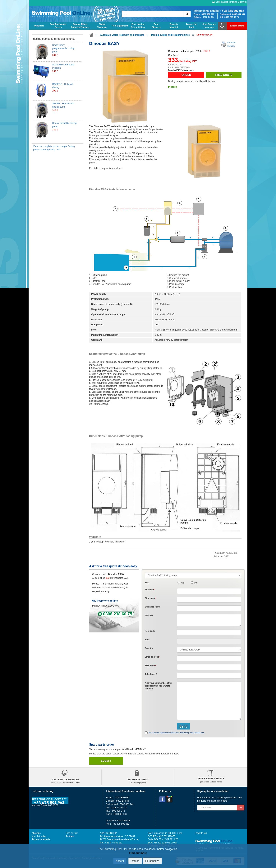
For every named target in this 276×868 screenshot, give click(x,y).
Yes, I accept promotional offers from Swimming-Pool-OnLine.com (176, 733)
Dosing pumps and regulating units (170, 35)
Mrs (183, 583)
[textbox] (209, 632)
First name (150, 598)
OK (241, 808)
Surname (150, 589)
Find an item (72, 833)
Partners (70, 836)
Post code (150, 631)
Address (149, 615)
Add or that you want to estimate (159, 686)
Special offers (237, 26)
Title (147, 583)
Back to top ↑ (202, 833)
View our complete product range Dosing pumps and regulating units (54, 148)
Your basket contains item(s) (229, 2)
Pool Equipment (120, 26)
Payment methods (41, 839)
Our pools (39, 26)
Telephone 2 (151, 674)
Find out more (138, 853)
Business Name (153, 607)
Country (149, 648)
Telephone (150, 665)
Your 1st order (39, 836)
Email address (152, 657)
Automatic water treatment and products (122, 35)
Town (147, 640)
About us (36, 833)
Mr (196, 583)
